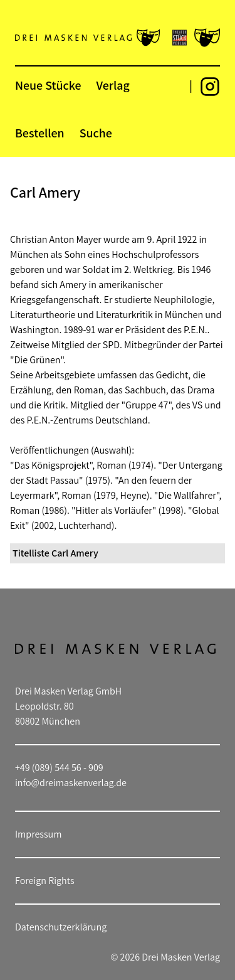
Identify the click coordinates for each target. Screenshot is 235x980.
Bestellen (40, 133)
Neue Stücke (48, 85)
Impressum (38, 834)
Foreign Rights (45, 881)
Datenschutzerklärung (61, 927)
